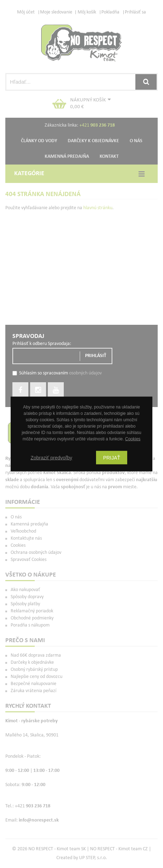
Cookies (133, 439)
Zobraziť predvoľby (51, 458)
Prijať (112, 458)
